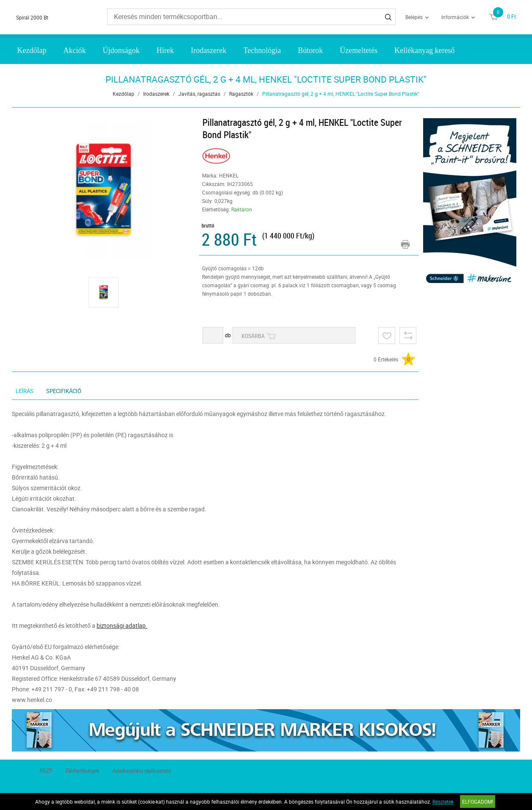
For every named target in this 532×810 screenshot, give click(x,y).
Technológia (262, 50)
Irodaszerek (209, 50)
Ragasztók (241, 94)
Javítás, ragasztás (199, 94)
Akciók (75, 50)
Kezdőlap (32, 50)
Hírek (165, 50)
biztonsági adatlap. (122, 626)
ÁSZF (46, 771)
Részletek (443, 802)
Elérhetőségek (82, 771)
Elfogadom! (478, 802)
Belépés (414, 17)
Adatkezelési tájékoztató (142, 771)
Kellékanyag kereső (424, 50)
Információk (455, 17)
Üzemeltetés (359, 50)
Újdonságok (121, 50)
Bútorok (310, 50)
